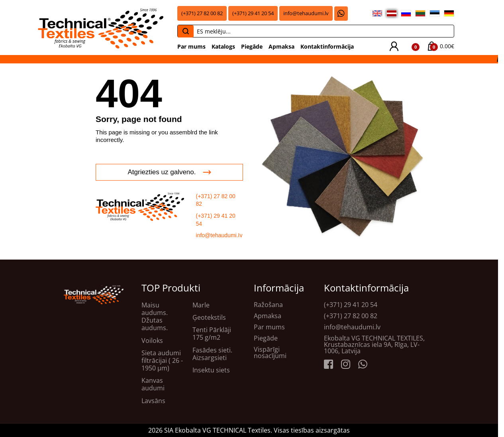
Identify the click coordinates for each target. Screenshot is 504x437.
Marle (201, 305)
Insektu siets (211, 370)
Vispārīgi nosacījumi (270, 352)
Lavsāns (153, 401)
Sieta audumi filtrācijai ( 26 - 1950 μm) (162, 361)
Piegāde (252, 46)
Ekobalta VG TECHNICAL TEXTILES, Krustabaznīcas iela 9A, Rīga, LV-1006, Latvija (374, 344)
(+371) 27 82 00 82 (202, 13)
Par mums (191, 46)
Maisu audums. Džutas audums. (155, 317)
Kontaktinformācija (327, 46)
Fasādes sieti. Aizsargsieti (212, 354)
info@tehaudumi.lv (306, 13)
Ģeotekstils (209, 318)
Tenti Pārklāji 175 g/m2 (212, 334)
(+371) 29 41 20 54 (253, 13)
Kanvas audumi (153, 384)
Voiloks (152, 341)
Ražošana (268, 305)
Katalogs (223, 46)
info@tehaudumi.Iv (219, 235)
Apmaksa (281, 46)
